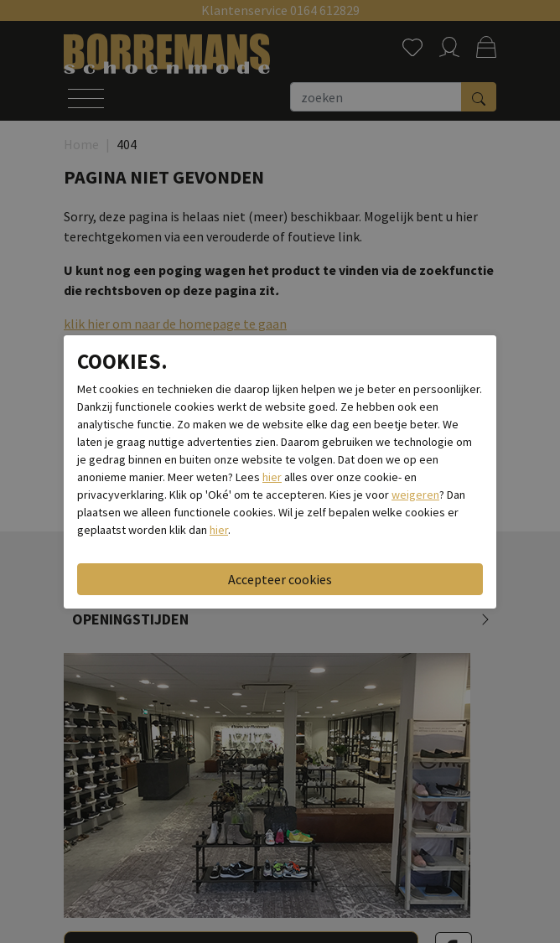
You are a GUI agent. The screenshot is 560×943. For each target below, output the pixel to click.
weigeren (415, 495)
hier (272, 477)
